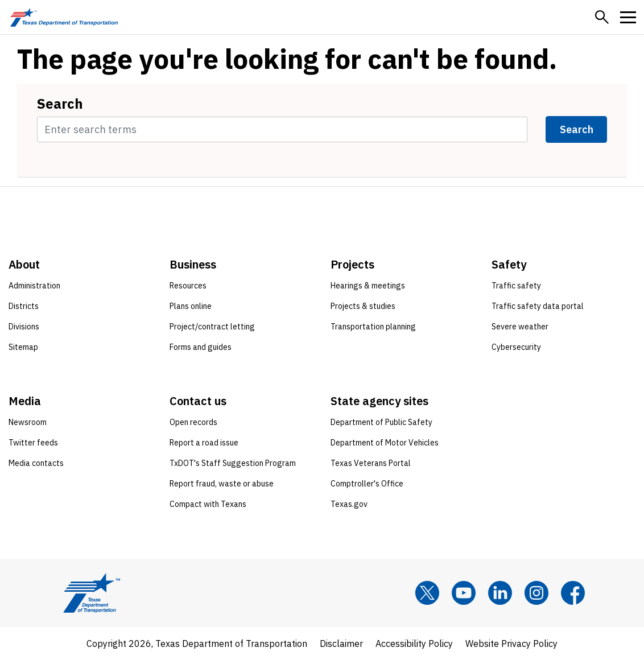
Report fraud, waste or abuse (222, 484)
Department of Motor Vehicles (385, 443)
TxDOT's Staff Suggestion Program (233, 463)
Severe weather (520, 327)
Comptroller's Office (367, 484)
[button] (602, 17)
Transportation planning (373, 327)
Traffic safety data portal (538, 306)
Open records (193, 422)
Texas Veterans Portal (371, 463)
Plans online (191, 306)
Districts (24, 306)
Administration (34, 286)
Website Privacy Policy (511, 643)
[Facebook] (573, 593)
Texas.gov (349, 504)
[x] (427, 593)
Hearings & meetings (368, 286)
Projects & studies (363, 306)
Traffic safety (516, 286)
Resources (188, 286)
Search (60, 104)
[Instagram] (536, 593)
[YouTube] (464, 593)
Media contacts (36, 463)
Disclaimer (341, 643)
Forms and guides (201, 347)
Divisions (24, 327)
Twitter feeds (33, 443)
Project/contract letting (212, 327)
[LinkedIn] (500, 593)
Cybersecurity (516, 347)
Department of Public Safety (381, 422)
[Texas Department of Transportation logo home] (64, 17)
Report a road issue (204, 443)
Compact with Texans (208, 504)
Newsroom (28, 422)
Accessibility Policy (414, 643)
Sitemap (23, 347)
